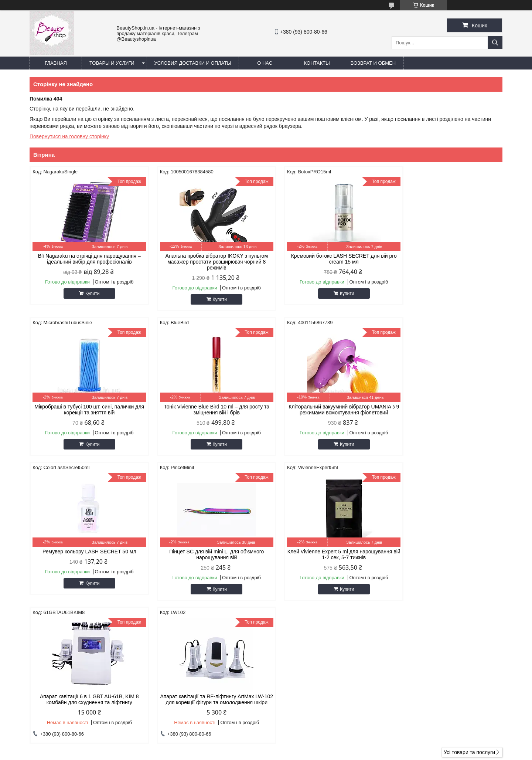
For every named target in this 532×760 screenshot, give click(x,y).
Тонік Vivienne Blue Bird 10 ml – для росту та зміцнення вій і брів (86, 410)
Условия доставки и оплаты (193, 63)
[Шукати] (495, 43)
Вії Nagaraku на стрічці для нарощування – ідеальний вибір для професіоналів (86, 259)
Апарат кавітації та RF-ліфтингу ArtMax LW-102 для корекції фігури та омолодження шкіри (326, 557)
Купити (89, 294)
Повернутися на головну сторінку (69, 136)
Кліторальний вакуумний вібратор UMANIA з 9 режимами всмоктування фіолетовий (206, 410)
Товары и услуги (112, 63)
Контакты (317, 63)
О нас (265, 63)
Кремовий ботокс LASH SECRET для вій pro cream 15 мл (326, 259)
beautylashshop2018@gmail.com (316, 678)
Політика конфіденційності (392, 753)
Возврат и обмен (373, 63)
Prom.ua (301, 746)
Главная (56, 63)
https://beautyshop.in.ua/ (306, 669)
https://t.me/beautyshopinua (309, 688)
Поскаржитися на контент (334, 753)
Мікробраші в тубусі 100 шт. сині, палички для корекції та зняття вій (446, 259)
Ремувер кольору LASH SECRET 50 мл (326, 407)
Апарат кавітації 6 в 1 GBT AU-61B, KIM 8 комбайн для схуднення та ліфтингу (206, 554)
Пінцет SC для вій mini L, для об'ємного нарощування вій (446, 410)
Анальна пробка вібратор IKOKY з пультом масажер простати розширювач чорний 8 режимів (206, 262)
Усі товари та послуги (469, 613)
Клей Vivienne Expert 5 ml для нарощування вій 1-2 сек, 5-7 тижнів (86, 554)
